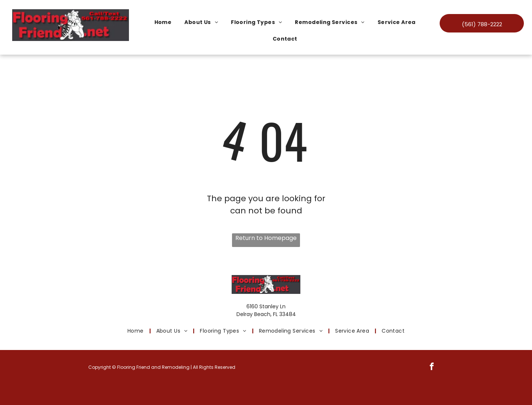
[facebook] (432, 367)
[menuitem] (166, 22)
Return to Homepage (266, 238)
